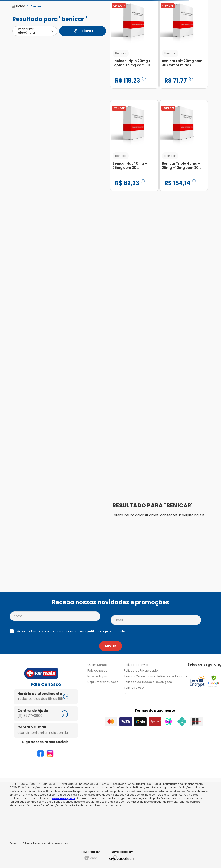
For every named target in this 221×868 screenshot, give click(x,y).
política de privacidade (106, 631)
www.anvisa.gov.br (64, 798)
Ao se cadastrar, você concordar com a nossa (71, 631)
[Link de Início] (18, 6)
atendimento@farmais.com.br (43, 733)
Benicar (36, 6)
